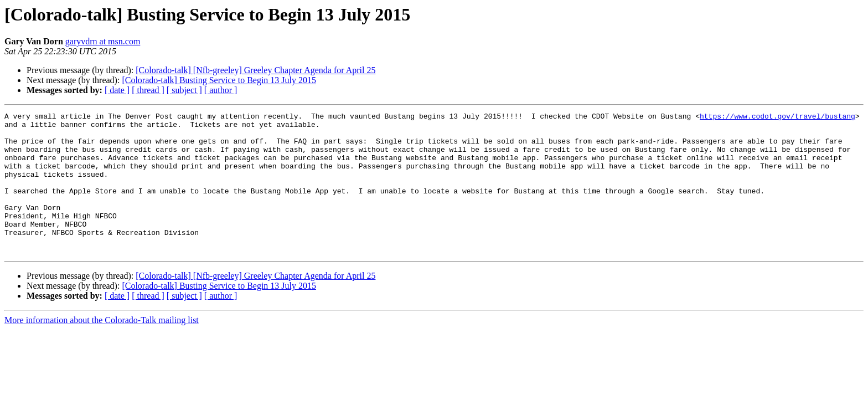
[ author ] (221, 90)
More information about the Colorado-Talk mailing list (102, 348)
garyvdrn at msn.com (103, 41)
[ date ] (117, 90)
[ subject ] (184, 90)
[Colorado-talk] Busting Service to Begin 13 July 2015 (219, 80)
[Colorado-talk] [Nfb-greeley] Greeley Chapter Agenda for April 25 (255, 70)
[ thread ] (148, 90)
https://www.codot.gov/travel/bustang (777, 117)
